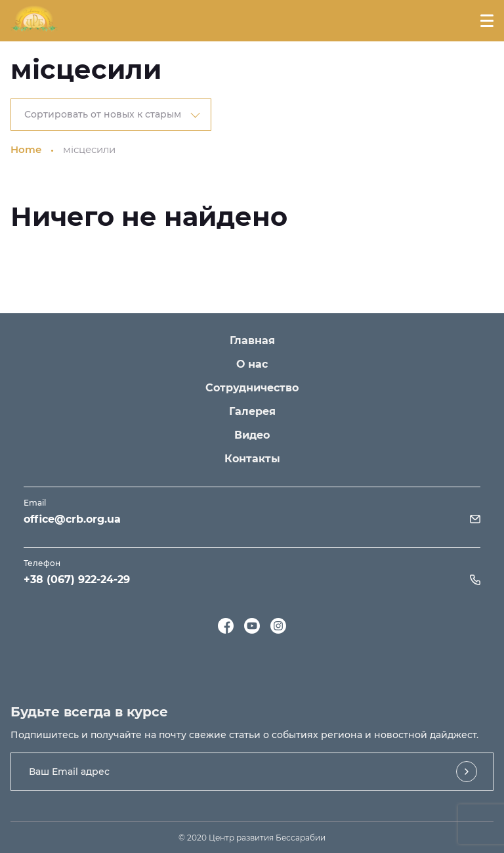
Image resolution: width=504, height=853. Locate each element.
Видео (252, 435)
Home (26, 149)
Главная (252, 340)
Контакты (252, 459)
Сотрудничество (252, 388)
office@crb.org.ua (72, 519)
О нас (252, 364)
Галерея (252, 411)
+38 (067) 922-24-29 (77, 580)
